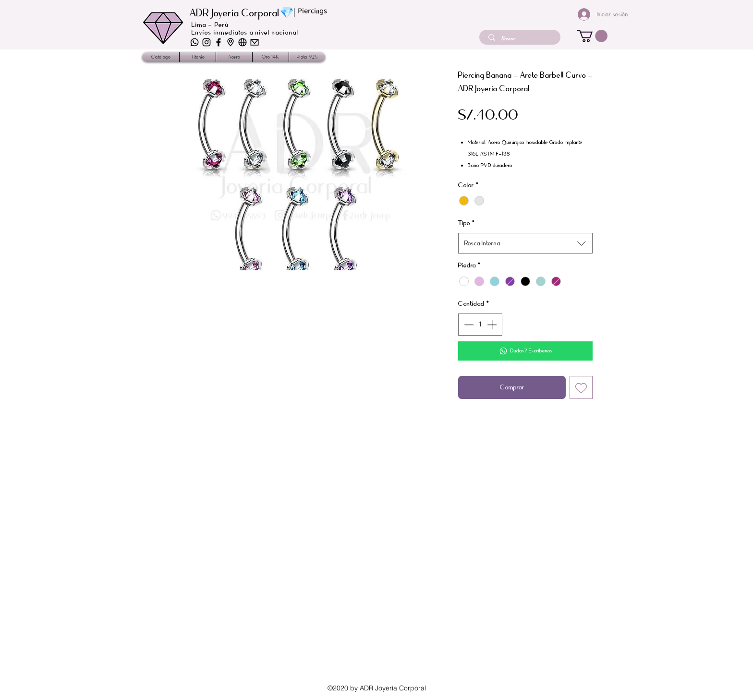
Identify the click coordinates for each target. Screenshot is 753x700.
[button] (592, 36)
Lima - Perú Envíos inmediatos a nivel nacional (245, 29)
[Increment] (493, 325)
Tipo (467, 223)
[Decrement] (468, 325)
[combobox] (525, 243)
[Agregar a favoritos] (581, 387)
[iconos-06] (194, 42)
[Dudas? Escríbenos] (525, 351)
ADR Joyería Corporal (235, 13)
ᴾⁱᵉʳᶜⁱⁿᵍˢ (312, 14)
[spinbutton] (480, 325)
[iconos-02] (231, 42)
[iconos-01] (255, 42)
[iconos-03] (243, 42)
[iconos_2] (219, 42)
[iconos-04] (206, 42)
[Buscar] (521, 39)
